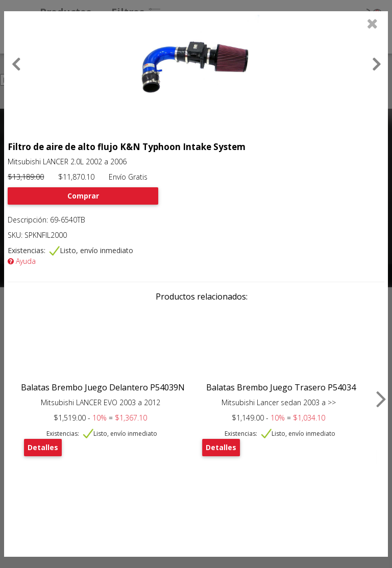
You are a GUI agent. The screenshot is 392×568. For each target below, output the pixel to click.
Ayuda (22, 261)
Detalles (43, 447)
